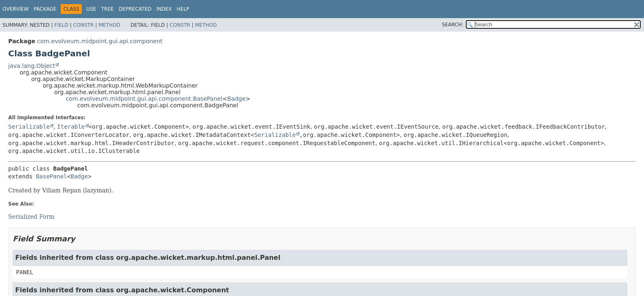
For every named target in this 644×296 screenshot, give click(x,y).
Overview (16, 9)
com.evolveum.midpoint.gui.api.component (100, 41)
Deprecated (135, 9)
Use (91, 9)
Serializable (29, 127)
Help (183, 9)
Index (164, 9)
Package (45, 9)
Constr (83, 25)
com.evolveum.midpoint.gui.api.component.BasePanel (144, 99)
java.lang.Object (32, 66)
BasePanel (51, 176)
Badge (236, 99)
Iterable (71, 127)
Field (61, 25)
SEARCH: (453, 25)
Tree (107, 9)
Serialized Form (31, 217)
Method (109, 25)
